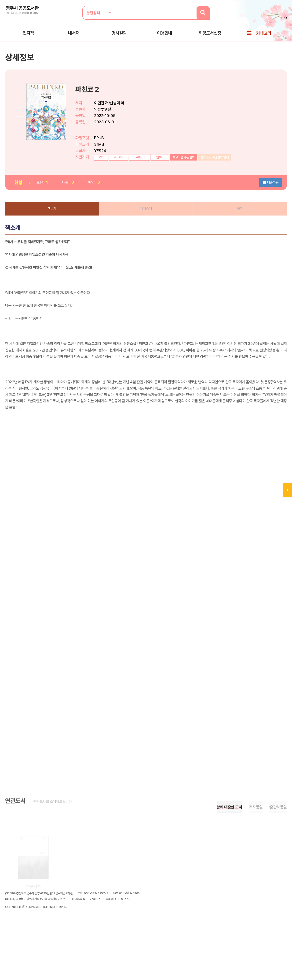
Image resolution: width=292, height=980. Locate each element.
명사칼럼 (119, 35)
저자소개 (146, 215)
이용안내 (164, 35)
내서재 (74, 35)
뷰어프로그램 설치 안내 (215, 163)
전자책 (28, 35)
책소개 (52, 215)
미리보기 (48, 153)
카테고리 (263, 36)
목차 (240, 215)
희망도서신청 (210, 35)
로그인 (283, 18)
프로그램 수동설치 (184, 163)
